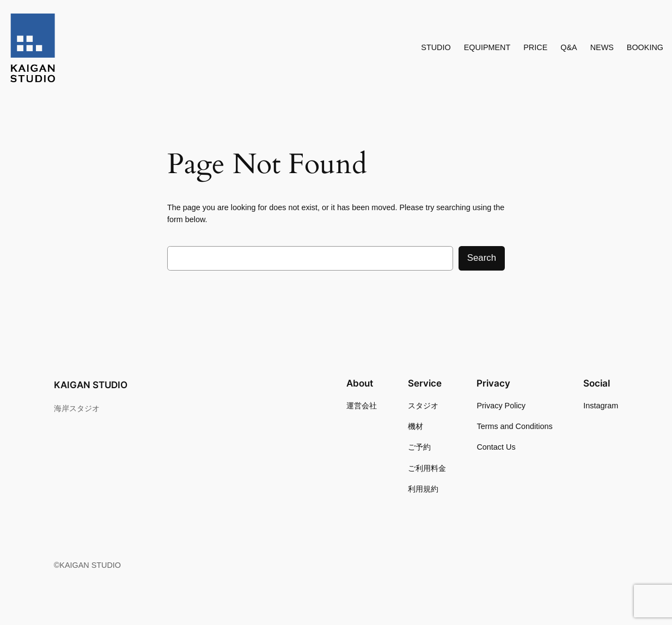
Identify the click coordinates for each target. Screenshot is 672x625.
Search (482, 258)
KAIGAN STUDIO (91, 385)
